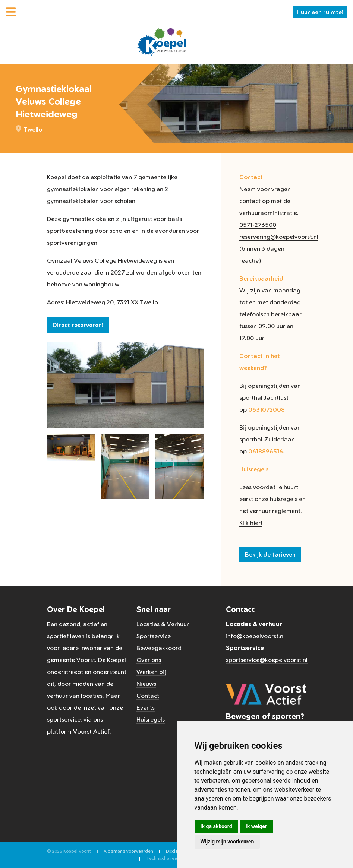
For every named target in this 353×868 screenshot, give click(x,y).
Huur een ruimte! (320, 12)
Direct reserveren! (78, 325)
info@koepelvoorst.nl (255, 636)
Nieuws (146, 684)
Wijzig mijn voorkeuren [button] (227, 842)
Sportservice (154, 636)
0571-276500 (258, 225)
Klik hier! (251, 523)
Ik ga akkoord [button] (216, 826)
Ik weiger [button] (256, 826)
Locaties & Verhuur (163, 624)
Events (146, 707)
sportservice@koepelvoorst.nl (267, 660)
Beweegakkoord (159, 648)
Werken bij (151, 672)
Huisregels (151, 719)
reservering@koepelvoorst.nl (279, 237)
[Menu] (11, 12)
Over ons (149, 660)
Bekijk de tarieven (270, 554)
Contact (148, 696)
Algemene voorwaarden (128, 851)
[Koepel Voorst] (161, 41)
